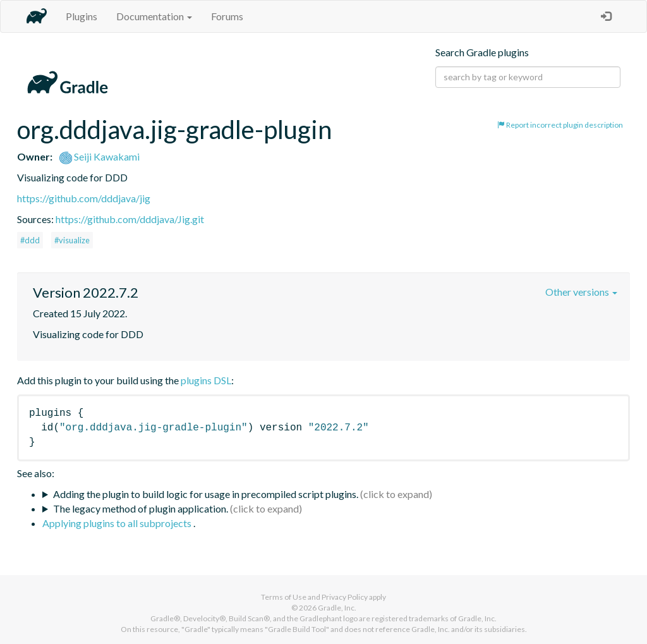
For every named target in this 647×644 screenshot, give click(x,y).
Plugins (82, 16)
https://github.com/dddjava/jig (84, 198)
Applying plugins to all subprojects (118, 523)
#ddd (30, 240)
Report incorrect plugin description (560, 125)
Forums (227, 16)
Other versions (581, 292)
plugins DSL (206, 380)
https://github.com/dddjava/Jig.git (130, 219)
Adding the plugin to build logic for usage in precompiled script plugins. (206, 494)
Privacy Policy (345, 597)
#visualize (72, 240)
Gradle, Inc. (337, 608)
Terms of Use (284, 597)
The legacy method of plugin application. (141, 508)
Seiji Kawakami (100, 156)
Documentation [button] (154, 16)
